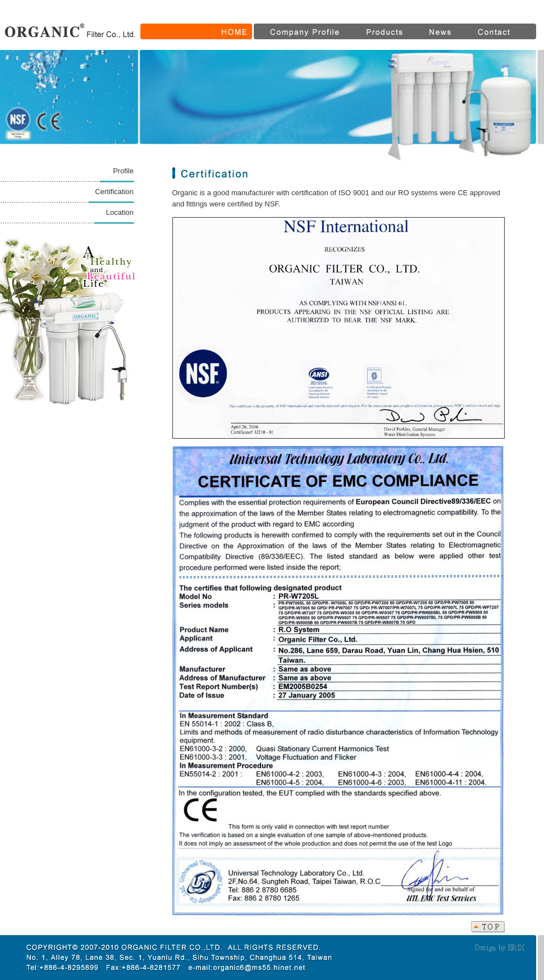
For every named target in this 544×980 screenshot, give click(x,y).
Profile (123, 171)
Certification (114, 192)
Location (120, 212)
